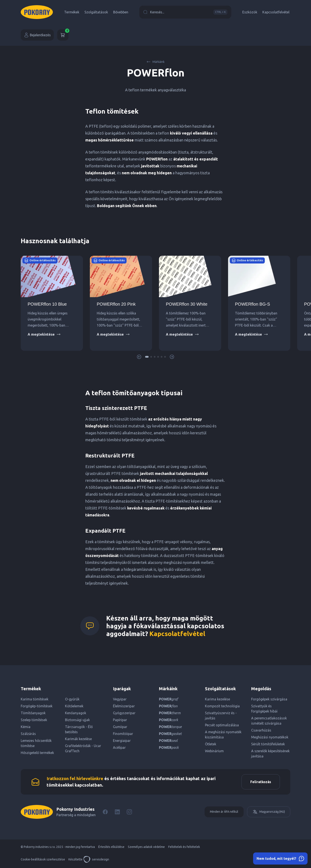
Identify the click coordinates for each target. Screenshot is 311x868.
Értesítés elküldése (111, 847)
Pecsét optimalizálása (222, 725)
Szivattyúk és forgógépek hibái (264, 709)
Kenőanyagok (76, 713)
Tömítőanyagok (33, 713)
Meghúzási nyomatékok (270, 737)
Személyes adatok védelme (146, 847)
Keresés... (185, 12)
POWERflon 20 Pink (116, 304)
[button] (147, 357)
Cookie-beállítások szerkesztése (43, 859)
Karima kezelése (217, 699)
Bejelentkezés (37, 35)
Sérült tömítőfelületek (268, 744)
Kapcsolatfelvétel (276, 12)
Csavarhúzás (261, 730)
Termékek (72, 12)
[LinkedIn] (117, 812)
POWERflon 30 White (187, 304)
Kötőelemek (74, 706)
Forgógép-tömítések (37, 706)
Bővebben (121, 12)
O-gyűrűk (72, 699)
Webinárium (214, 751)
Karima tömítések (35, 699)
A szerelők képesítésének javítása (270, 754)
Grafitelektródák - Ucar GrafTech (83, 748)
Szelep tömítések (34, 720)
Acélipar (119, 747)
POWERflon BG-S (252, 304)
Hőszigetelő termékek (37, 753)
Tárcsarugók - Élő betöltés (79, 729)
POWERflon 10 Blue (47, 304)
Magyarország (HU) (269, 812)
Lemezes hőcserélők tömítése (36, 743)
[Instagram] (129, 812)
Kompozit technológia (222, 706)
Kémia (26, 727)
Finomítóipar (123, 734)
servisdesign (96, 859)
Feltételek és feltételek (184, 847)
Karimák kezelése (78, 739)
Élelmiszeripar (124, 706)
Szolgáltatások (96, 12)
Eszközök (250, 12)
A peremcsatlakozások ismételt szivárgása (269, 721)
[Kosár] (63, 35)
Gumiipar (120, 727)
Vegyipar (120, 699)
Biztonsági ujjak (77, 720)
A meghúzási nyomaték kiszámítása (223, 735)
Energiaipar (122, 741)
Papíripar (120, 720)
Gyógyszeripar (124, 713)
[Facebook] (105, 812)
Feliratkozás (261, 782)
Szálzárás (28, 734)
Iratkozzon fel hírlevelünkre (75, 778)
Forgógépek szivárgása (269, 699)
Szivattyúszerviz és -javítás (221, 716)
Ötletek (211, 744)
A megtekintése (44, 334)
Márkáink (155, 62)
